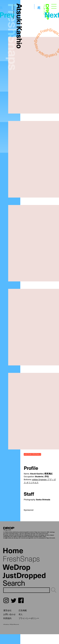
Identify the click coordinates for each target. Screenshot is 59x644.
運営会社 (7, 610)
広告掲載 (23, 610)
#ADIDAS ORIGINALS (32, 454)
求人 (21, 614)
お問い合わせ (9, 614)
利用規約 (7, 618)
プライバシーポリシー (29, 618)
